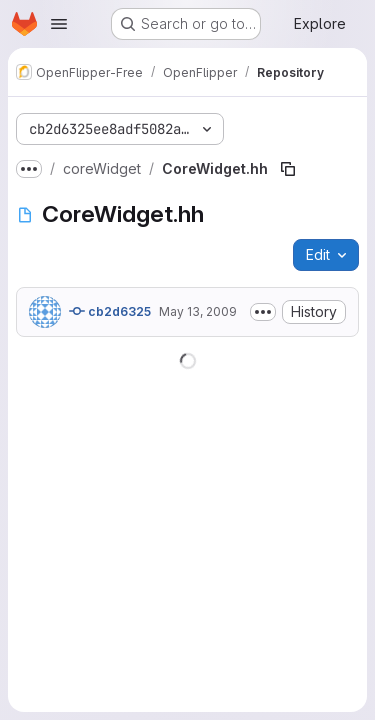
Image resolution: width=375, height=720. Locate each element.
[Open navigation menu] (59, 24)
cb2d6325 (110, 311)
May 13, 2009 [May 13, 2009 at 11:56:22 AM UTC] (198, 311)
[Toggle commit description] (263, 312)
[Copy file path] (288, 169)
